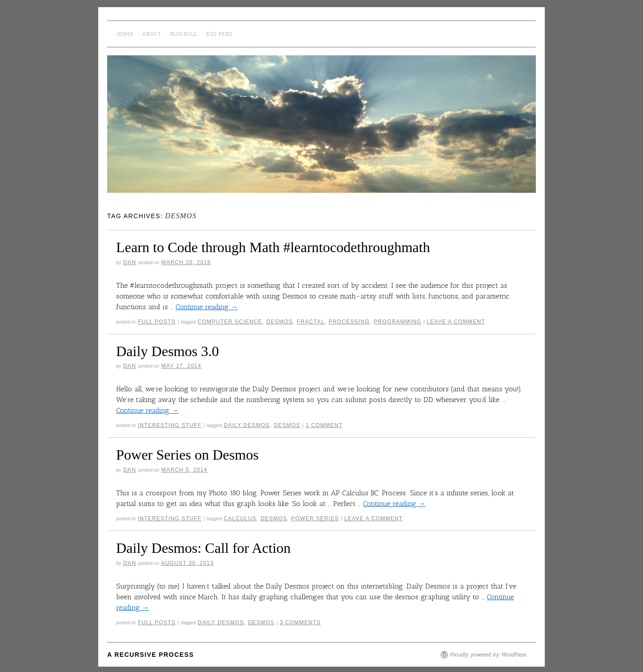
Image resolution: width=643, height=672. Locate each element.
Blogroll (184, 34)
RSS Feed (219, 34)
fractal (311, 322)
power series (315, 519)
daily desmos (247, 425)
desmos (279, 322)
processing (349, 322)
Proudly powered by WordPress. (488, 655)
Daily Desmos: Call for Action (203, 548)
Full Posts (157, 322)
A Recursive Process (150, 655)
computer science (230, 322)
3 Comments (300, 622)
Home (125, 34)
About (152, 34)
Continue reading (207, 307)
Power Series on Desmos (187, 455)
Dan (130, 262)
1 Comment (324, 425)
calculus (240, 519)
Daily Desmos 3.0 (167, 351)
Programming (398, 322)
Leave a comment (456, 322)
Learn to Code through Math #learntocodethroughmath (273, 247)
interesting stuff (169, 425)
